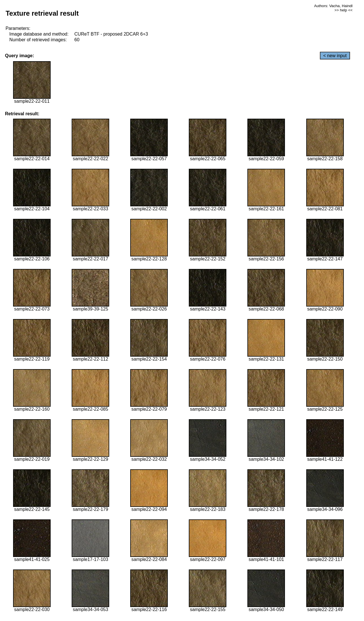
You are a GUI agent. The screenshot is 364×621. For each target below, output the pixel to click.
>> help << (344, 10)
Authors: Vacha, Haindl (333, 6)
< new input (335, 56)
